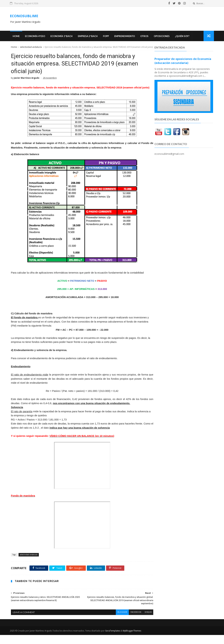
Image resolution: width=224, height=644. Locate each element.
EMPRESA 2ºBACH (88, 36)
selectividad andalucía (31, 48)
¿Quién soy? (183, 36)
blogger (115, 621)
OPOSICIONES (162, 36)
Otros (145, 36)
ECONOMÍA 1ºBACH (62, 36)
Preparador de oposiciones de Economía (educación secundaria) (183, 61)
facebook (128, 621)
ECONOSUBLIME (25, 16)
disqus (141, 621)
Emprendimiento (125, 36)
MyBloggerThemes (133, 640)
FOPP (106, 36)
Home (17, 36)
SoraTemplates (113, 640)
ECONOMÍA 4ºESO (36, 36)
